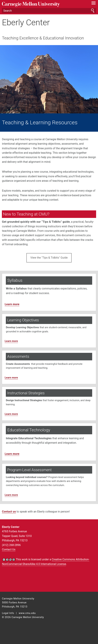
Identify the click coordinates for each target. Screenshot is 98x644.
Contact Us (9, 549)
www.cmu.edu (27, 613)
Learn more (12, 304)
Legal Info (8, 613)
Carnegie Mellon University (42, 4)
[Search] (49, 11)
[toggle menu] (94, 4)
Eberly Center (26, 22)
